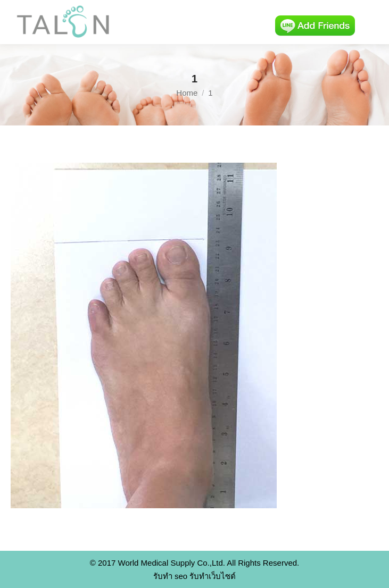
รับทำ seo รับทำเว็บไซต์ (195, 576)
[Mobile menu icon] (372, 22)
